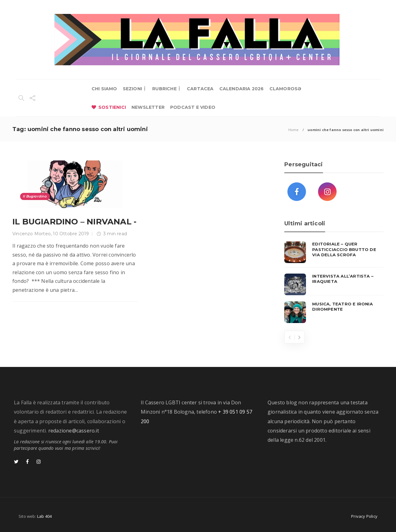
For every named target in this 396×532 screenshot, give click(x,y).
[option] (334, 282)
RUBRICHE (164, 89)
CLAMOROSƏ (285, 89)
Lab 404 (44, 516)
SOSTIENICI (112, 107)
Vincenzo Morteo (32, 234)
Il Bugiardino (35, 196)
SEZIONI (132, 89)
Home (294, 130)
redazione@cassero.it (74, 431)
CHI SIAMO (104, 89)
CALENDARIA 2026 (242, 89)
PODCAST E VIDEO (193, 107)
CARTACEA (200, 89)
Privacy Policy (364, 516)
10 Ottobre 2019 (71, 234)
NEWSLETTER (148, 107)
